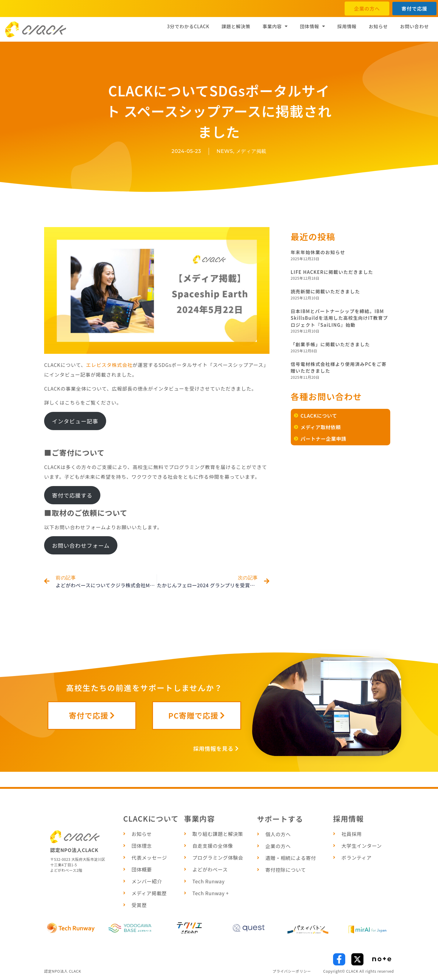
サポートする (280, 819)
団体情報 (313, 26)
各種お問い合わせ (326, 396)
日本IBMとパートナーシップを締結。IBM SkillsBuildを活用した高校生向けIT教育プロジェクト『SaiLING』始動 (339, 318)
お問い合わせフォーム (81, 545)
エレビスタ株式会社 (109, 365)
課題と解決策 (236, 26)
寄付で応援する (72, 495)
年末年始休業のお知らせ (318, 252)
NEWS (225, 151)
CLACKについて (151, 818)
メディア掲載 (251, 151)
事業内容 (275, 26)
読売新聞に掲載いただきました (325, 291)
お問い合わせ (414, 26)
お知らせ (378, 26)
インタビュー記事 (75, 421)
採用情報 (347, 26)
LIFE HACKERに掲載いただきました (332, 272)
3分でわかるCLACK (188, 26)
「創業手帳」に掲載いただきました (330, 344)
